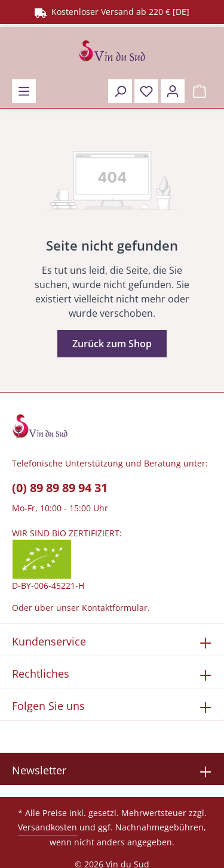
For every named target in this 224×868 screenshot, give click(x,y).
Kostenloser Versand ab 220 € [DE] (112, 12)
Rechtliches (41, 674)
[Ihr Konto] (173, 91)
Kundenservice (49, 641)
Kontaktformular (115, 608)
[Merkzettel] (146, 91)
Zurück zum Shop (112, 344)
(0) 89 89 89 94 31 (60, 488)
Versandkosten (47, 827)
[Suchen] (120, 91)
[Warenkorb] (200, 91)
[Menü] (24, 91)
